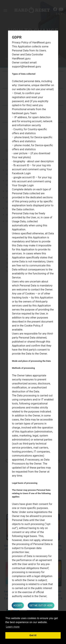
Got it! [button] (33, 635)
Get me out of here (41, 605)
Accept (18, 605)
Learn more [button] (13, 627)
